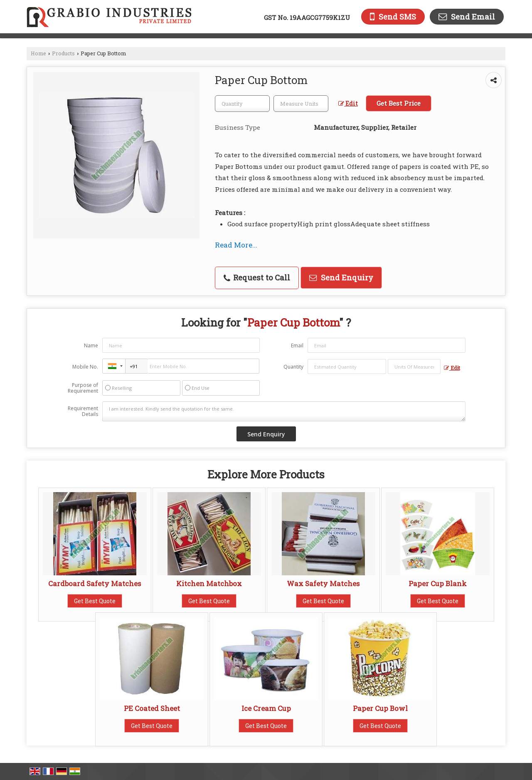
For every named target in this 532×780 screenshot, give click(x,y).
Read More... (236, 245)
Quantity (293, 367)
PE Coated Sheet (152, 708)
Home (38, 53)
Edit (348, 103)
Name (91, 345)
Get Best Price (399, 103)
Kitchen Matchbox (209, 583)
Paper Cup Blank (438, 583)
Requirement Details (83, 411)
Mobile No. (85, 367)
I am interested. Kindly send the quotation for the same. (284, 411)
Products (63, 53)
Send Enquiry (341, 277)
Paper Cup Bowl (380, 708)
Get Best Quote (95, 601)
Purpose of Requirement (83, 388)
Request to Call (257, 277)
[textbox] (301, 104)
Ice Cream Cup (266, 708)
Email (297, 345)
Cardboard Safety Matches (95, 583)
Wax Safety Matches (323, 583)
